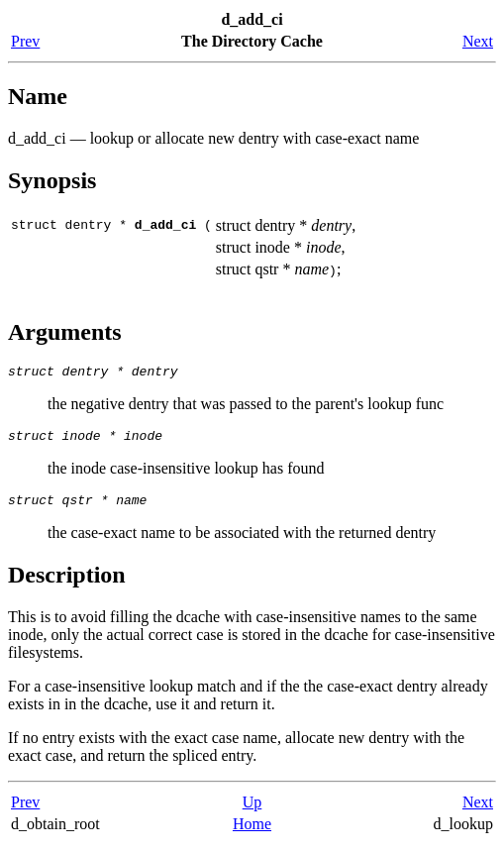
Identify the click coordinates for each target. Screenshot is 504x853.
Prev (25, 41)
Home (252, 833)
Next (478, 41)
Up (252, 811)
